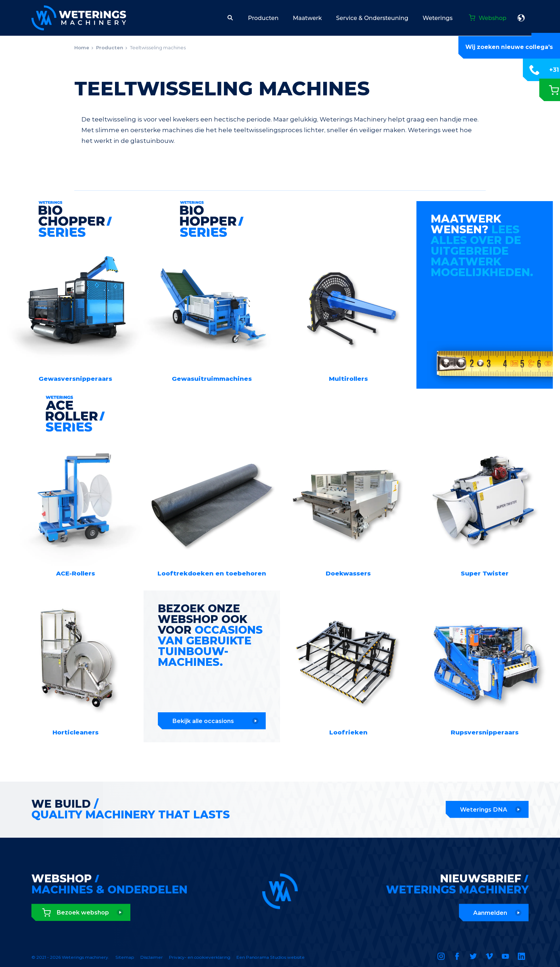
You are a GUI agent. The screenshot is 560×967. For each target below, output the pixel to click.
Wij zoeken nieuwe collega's (508, 47)
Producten (110, 48)
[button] (230, 18)
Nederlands (521, 18)
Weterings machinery (79, 18)
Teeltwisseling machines (158, 48)
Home (82, 48)
